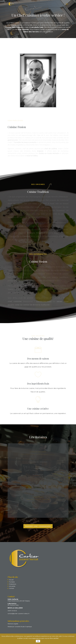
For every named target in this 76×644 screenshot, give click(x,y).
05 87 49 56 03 (12, 611)
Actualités (12, 586)
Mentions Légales (13, 624)
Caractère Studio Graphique (23, 627)
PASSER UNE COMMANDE (38, 526)
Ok (38, 641)
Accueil (11, 580)
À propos (12, 582)
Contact (12, 588)
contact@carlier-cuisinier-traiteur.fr (19, 614)
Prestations (13, 584)
